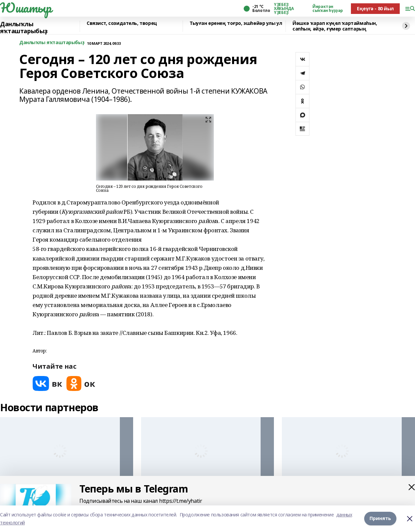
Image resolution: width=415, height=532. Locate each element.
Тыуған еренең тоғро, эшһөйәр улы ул (236, 23)
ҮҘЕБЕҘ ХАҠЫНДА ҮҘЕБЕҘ (284, 9)
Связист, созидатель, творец (122, 23)
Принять (380, 519)
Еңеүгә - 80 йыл (375, 8)
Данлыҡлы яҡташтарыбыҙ (24, 28)
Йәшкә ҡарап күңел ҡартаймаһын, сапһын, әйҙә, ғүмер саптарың (335, 26)
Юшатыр (26, 8)
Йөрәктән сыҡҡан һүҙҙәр (328, 9)
